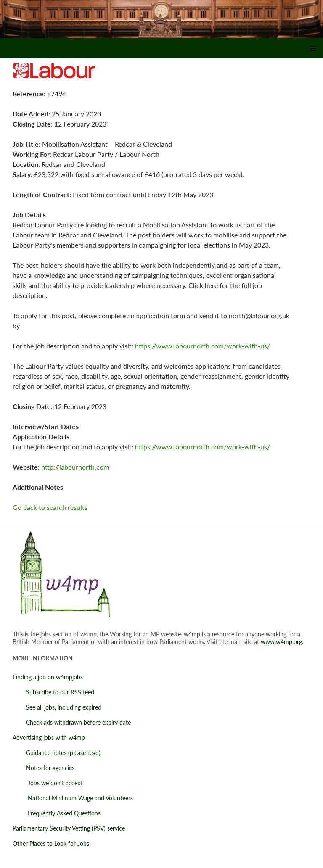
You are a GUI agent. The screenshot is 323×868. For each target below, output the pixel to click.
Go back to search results (50, 507)
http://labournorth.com (75, 467)
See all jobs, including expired (57, 707)
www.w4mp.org (281, 642)
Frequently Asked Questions (57, 813)
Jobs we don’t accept (48, 783)
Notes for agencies (44, 768)
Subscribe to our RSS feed (53, 692)
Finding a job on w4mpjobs (48, 677)
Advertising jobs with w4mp (49, 737)
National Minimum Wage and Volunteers (73, 798)
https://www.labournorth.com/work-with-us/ (203, 346)
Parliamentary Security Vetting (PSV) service (69, 828)
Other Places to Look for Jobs (51, 843)
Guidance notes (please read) (57, 753)
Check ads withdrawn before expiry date (72, 722)
